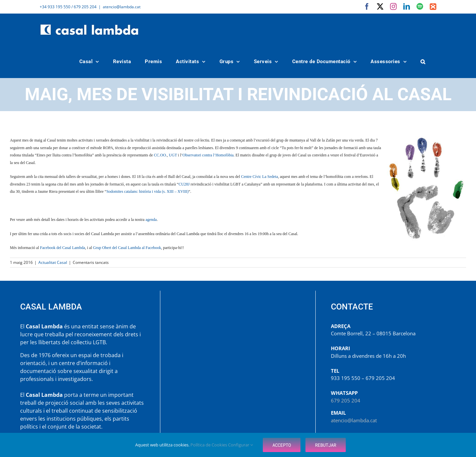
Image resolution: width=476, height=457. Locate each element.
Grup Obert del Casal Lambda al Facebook (127, 248)
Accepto (282, 445)
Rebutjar (326, 445)
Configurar (240, 445)
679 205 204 (346, 400)
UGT (173, 155)
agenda (151, 220)
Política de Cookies (209, 445)
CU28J (184, 184)
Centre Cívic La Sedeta (259, 177)
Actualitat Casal (53, 262)
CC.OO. (160, 155)
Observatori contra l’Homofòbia (208, 155)
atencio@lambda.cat (122, 7)
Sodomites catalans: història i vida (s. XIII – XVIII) (147, 191)
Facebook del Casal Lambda (62, 248)
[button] (423, 62)
